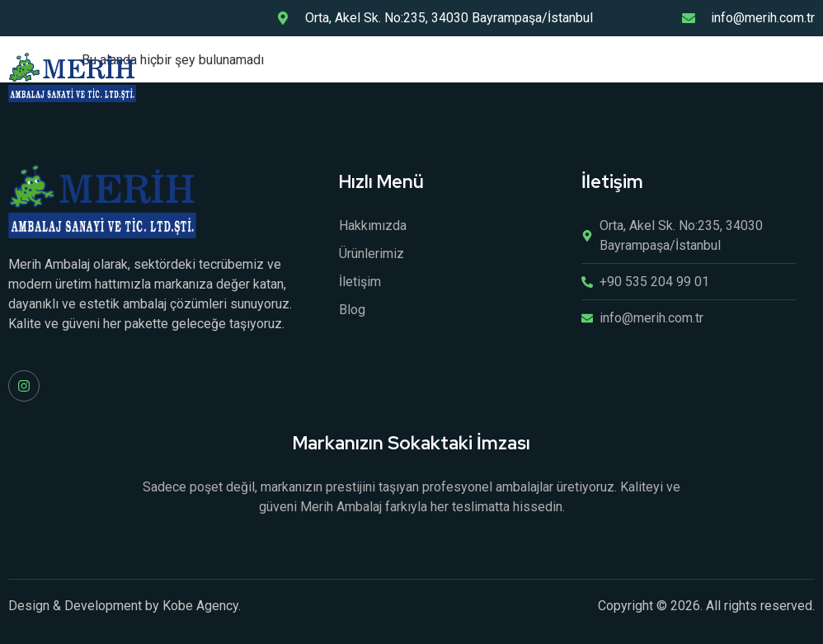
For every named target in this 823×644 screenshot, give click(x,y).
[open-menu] (806, 78)
